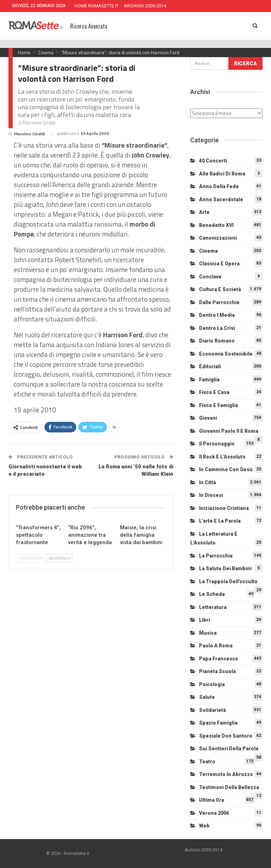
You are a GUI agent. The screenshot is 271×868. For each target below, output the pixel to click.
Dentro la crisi (217, 328)
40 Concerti (213, 161)
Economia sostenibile (226, 354)
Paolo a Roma (216, 646)
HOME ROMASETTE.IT (97, 6)
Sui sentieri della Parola (229, 749)
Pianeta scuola (217, 671)
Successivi (59, 558)
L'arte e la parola (220, 521)
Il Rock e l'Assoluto (222, 457)
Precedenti (31, 558)
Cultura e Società (220, 289)
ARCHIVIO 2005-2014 (145, 6)
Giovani (208, 418)
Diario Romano (217, 341)
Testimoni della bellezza (229, 787)
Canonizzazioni (218, 238)
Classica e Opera (219, 264)
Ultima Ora (212, 800)
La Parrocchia (216, 556)
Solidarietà (212, 710)
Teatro (207, 762)
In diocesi (211, 495)
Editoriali (210, 367)
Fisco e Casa (214, 392)
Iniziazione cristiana (224, 508)
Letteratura (213, 607)
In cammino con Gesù (226, 469)
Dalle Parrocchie (219, 302)
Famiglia (209, 380)
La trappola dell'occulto (228, 581)
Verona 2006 (214, 813)
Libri (204, 620)
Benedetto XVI (216, 225)
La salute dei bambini (225, 568)
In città (207, 482)
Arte (204, 212)
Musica (208, 633)
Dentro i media (217, 315)
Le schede (212, 594)
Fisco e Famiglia (218, 405)
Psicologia (212, 684)
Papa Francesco (219, 659)
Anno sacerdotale (221, 199)
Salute (207, 697)
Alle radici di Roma (222, 174)
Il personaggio (217, 444)
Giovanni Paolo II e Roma (229, 431)
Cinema (208, 251)
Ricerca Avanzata (89, 26)
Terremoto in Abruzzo (226, 774)
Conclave (210, 277)
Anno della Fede (219, 186)
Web (204, 826)
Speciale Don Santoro (226, 736)
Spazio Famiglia (218, 723)
